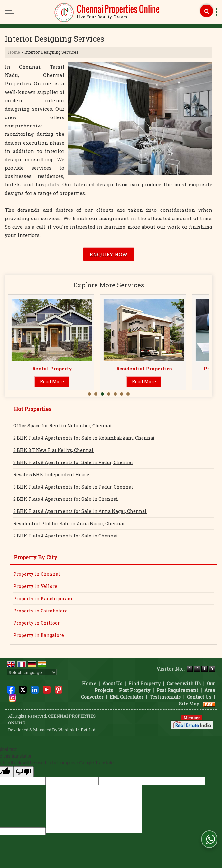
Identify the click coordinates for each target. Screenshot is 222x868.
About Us (112, 683)
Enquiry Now (109, 254)
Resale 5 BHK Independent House (51, 475)
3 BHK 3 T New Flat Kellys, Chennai (53, 450)
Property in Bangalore (39, 635)
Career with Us (184, 683)
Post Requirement (177, 690)
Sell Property (52, 369)
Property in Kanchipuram (43, 598)
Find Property (144, 683)
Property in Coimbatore (40, 611)
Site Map (189, 704)
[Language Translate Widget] (32, 672)
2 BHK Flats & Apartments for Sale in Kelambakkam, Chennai (84, 438)
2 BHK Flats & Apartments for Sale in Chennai (66, 499)
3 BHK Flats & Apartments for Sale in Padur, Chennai (73, 462)
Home (14, 52)
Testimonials (165, 697)
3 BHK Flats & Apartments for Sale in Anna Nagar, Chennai (80, 511)
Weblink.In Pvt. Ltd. (77, 730)
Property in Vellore (35, 586)
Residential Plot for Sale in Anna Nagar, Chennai (69, 523)
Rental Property (144, 369)
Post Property (135, 690)
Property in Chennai (37, 574)
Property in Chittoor (37, 623)
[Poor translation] (23, 772)
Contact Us (199, 697)
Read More (52, 382)
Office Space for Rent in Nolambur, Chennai (63, 426)
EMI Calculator (127, 697)
